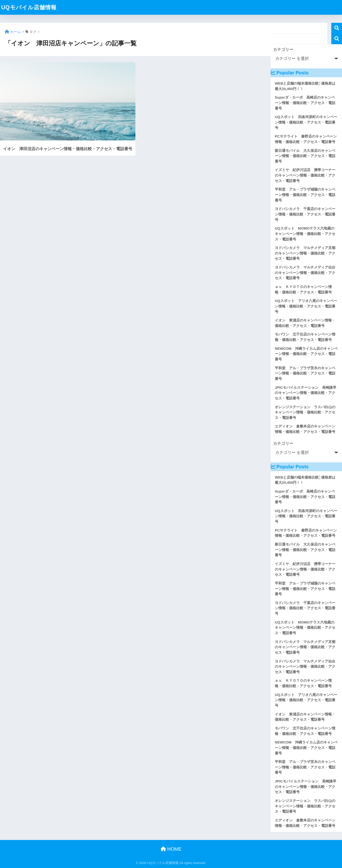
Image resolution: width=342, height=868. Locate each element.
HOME (171, 849)
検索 (337, 28)
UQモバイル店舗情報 (29, 7)
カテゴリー (283, 50)
